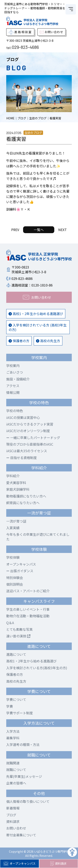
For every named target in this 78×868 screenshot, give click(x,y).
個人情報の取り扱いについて (28, 801)
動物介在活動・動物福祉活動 (28, 616)
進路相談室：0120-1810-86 (32, 285)
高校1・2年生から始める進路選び (36, 314)
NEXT (63, 230)
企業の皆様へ (16, 783)
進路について (16, 654)
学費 (10, 706)
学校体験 (13, 557)
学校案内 (13, 366)
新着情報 (13, 808)
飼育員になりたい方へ (23, 503)
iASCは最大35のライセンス (27, 451)
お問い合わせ (16, 828)
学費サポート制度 (20, 713)
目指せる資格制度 (22, 458)
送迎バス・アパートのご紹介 (28, 591)
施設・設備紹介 (18, 379)
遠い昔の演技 (18, 636)
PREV (15, 230)
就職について (16, 770)
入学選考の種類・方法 (23, 745)
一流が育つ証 (16, 521)
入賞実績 (13, 528)
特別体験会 (15, 578)
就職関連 (13, 763)
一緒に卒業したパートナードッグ (33, 438)
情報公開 (13, 392)
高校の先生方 (48, 341)
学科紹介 (13, 476)
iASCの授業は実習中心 (23, 417)
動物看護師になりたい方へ (26, 496)
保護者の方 (19, 341)
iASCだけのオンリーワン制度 (28, 431)
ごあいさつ (15, 372)
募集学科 (13, 738)
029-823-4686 (25, 47)
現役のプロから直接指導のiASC (30, 444)
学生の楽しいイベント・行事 (28, 609)
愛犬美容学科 (16, 483)
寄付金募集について (21, 835)
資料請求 (58, 864)
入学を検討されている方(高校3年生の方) (37, 668)
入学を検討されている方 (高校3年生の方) (38, 327)
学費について (16, 699)
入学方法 (13, 731)
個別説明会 (15, 584)
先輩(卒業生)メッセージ (24, 776)
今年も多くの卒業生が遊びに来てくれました (38, 537)
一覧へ (39, 230)
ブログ (11, 815)
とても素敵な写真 (19, 629)
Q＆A (10, 623)
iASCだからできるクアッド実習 (30, 424)
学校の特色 (15, 411)
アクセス (13, 386)
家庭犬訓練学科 (18, 489)
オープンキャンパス (19, 863)
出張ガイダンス (20, 571)
